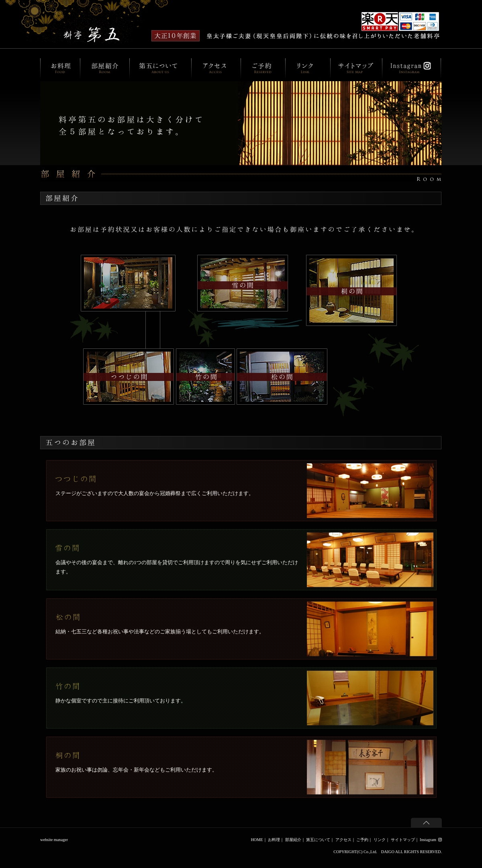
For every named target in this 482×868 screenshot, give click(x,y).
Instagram (431, 840)
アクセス (343, 840)
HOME (257, 840)
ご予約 (362, 840)
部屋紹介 (293, 840)
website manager (54, 840)
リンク (380, 840)
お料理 (274, 840)
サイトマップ (403, 840)
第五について (318, 840)
